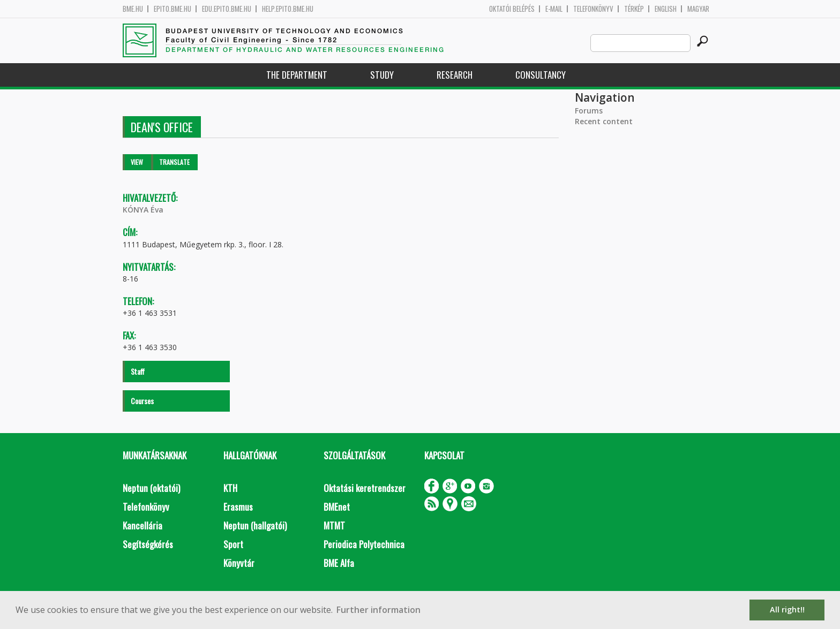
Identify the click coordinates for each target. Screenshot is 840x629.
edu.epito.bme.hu (227, 9)
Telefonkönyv (593, 9)
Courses (142, 401)
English (666, 9)
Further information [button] (378, 610)
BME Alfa (339, 563)
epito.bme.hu (172, 9)
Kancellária (142, 525)
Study (382, 75)
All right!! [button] (787, 609)
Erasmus (238, 507)
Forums (589, 111)
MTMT (334, 525)
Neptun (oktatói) (151, 488)
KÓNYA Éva (143, 210)
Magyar (698, 9)
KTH (230, 488)
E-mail (554, 9)
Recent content (604, 121)
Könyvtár (239, 563)
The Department (297, 75)
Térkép (634, 9)
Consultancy (541, 75)
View (137, 162)
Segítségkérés (148, 544)
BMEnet (337, 507)
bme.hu (133, 9)
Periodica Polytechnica (364, 544)
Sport (233, 544)
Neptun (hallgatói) (255, 525)
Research (455, 75)
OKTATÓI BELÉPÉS (512, 9)
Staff (138, 371)
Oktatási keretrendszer (365, 488)
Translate (174, 162)
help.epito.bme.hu (288, 9)
